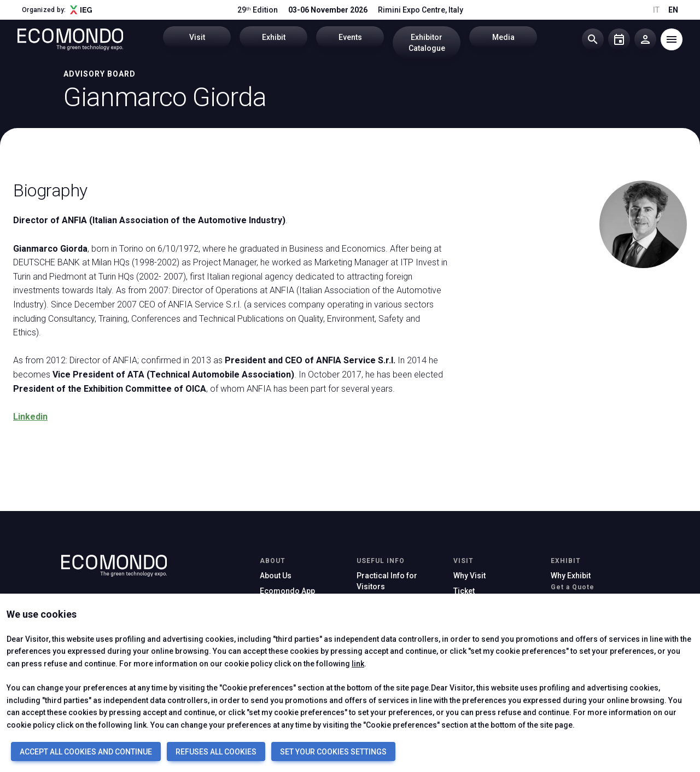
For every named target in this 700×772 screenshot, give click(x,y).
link (358, 664)
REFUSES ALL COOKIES (216, 752)
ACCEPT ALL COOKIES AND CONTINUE (86, 752)
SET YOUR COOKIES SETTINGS (333, 752)
